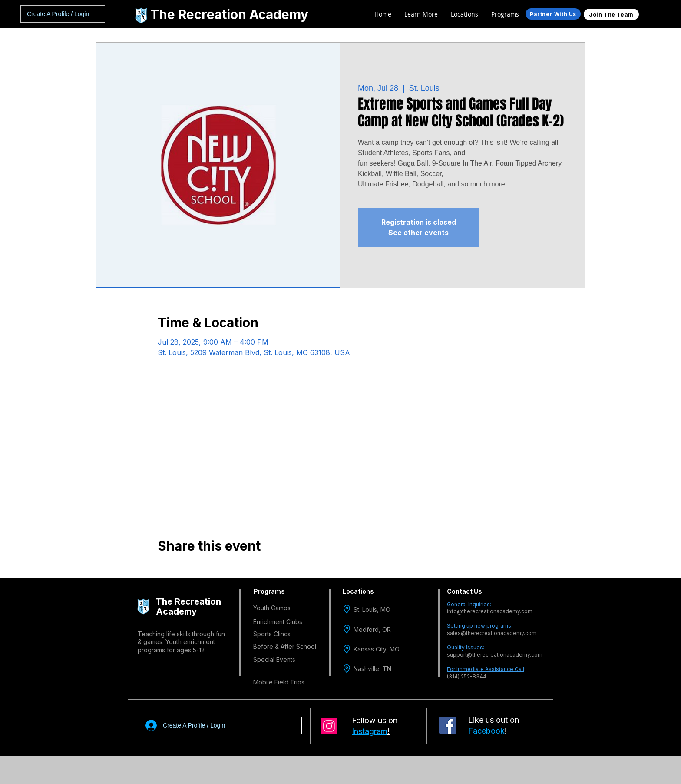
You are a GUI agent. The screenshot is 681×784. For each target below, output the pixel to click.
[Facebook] (448, 725)
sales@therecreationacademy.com (492, 633)
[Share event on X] (183, 569)
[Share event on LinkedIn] (204, 569)
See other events (418, 233)
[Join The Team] (611, 14)
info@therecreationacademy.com (490, 611)
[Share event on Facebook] (162, 569)
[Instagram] (329, 726)
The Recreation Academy (229, 14)
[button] (464, 14)
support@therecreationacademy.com (495, 655)
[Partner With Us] (553, 14)
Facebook (486, 731)
